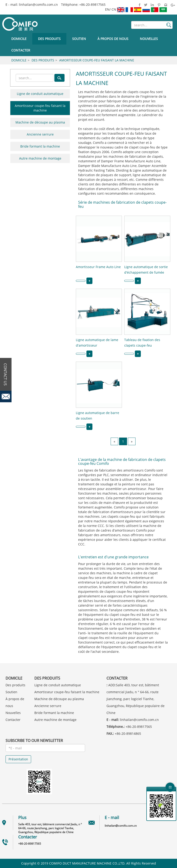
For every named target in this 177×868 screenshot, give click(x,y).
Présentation (18, 759)
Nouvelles (149, 39)
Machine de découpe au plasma (40, 122)
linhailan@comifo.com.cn (38, 5)
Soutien (79, 39)
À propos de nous (113, 39)
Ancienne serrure (40, 134)
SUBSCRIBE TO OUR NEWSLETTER (34, 741)
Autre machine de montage (40, 158)
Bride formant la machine (40, 146)
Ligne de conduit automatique (40, 94)
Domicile (19, 39)
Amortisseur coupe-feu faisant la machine (97, 60)
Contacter (21, 50)
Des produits (49, 39)
